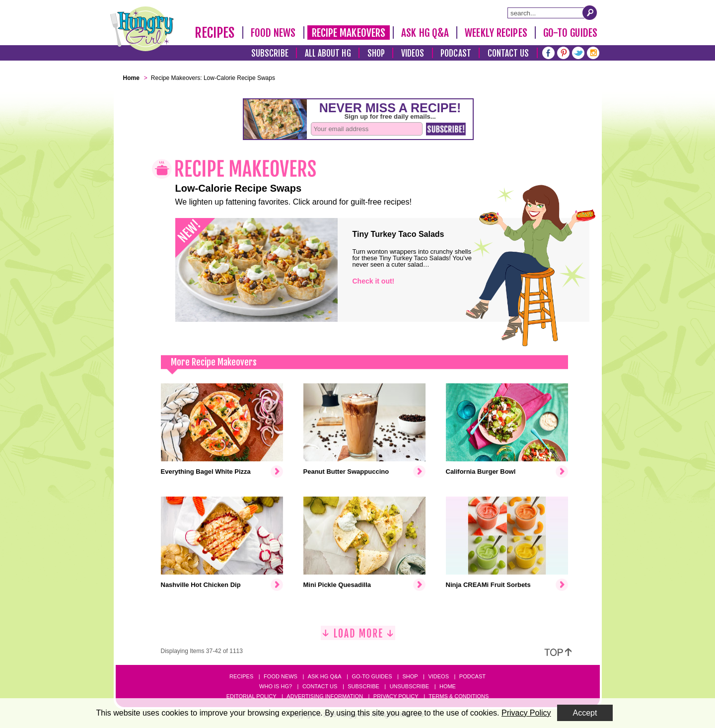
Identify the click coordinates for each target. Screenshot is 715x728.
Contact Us (508, 53)
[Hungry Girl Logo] (142, 29)
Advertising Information (325, 696)
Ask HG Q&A (425, 33)
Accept (585, 713)
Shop (376, 53)
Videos (413, 53)
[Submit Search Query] (590, 12)
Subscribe (270, 53)
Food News (273, 33)
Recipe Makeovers (349, 33)
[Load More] (358, 637)
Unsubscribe (409, 686)
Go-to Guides (372, 676)
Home (448, 686)
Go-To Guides (570, 33)
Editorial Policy (251, 696)
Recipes (215, 33)
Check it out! (374, 281)
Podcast (456, 53)
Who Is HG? (276, 686)
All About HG (328, 53)
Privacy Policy (396, 696)
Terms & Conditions (459, 696)
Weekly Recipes (496, 33)
